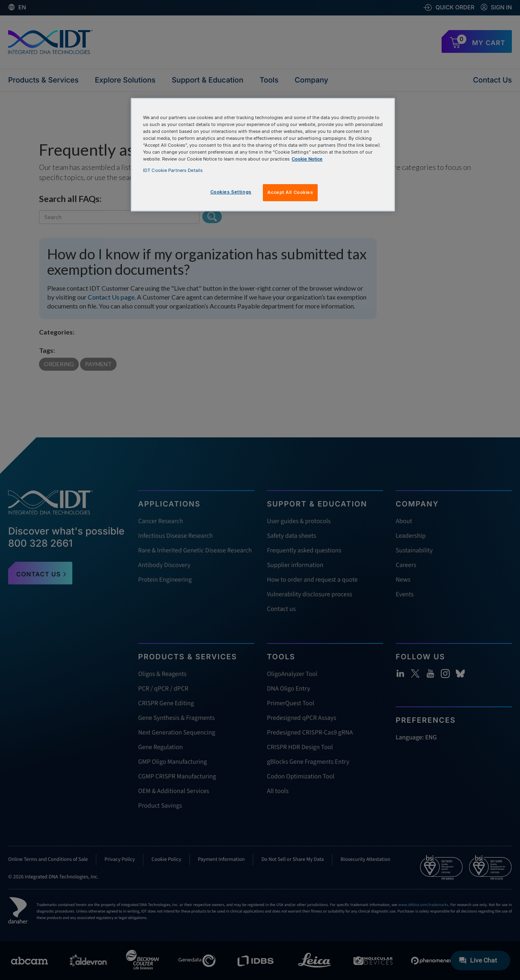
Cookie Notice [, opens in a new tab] (307, 159)
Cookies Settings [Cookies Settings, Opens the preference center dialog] (231, 192)
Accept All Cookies (290, 192)
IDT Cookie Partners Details (173, 170)
